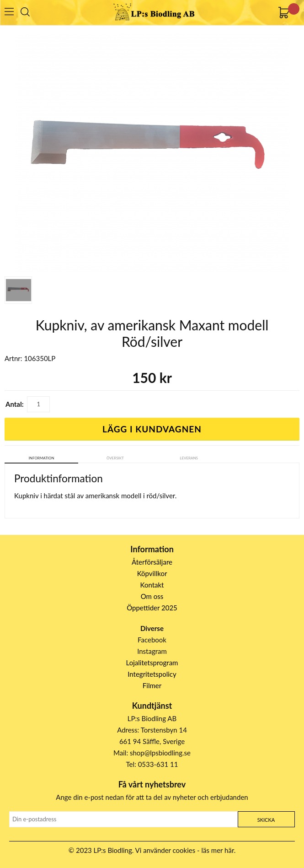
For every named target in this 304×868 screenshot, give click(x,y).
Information (42, 458)
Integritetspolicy (152, 674)
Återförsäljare (152, 562)
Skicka (266, 820)
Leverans (189, 458)
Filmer (152, 685)
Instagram (152, 651)
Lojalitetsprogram (152, 663)
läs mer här (218, 850)
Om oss (152, 596)
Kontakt (152, 585)
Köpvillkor (152, 573)
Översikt (115, 458)
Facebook (152, 640)
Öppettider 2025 (152, 608)
